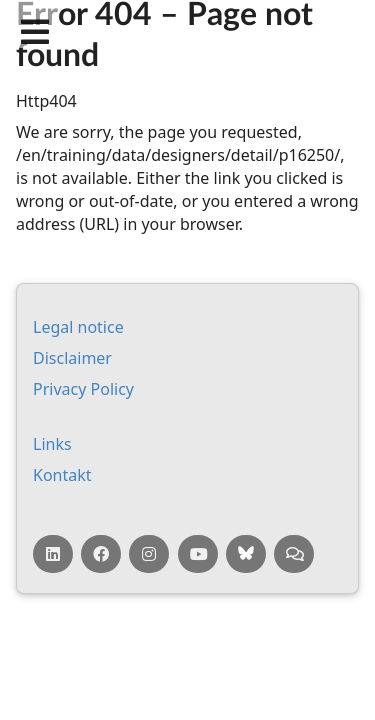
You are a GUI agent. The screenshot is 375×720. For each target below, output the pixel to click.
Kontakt (62, 475)
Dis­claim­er (72, 358)
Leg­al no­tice (78, 327)
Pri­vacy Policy (83, 389)
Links (52, 444)
